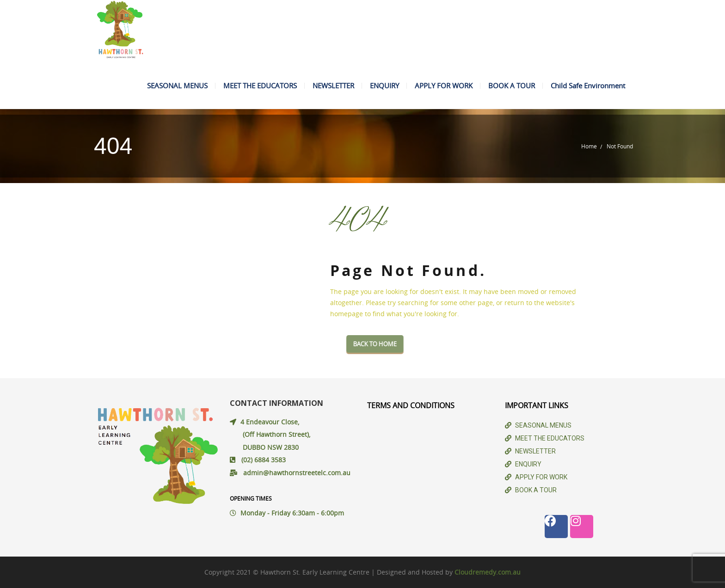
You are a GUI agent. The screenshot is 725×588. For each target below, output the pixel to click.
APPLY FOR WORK (444, 86)
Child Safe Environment (588, 86)
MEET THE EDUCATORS (260, 86)
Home (589, 146)
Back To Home (394, 344)
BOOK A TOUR (512, 86)
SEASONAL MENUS (177, 86)
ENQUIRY (384, 86)
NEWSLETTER (333, 86)
